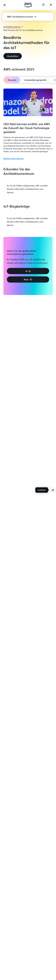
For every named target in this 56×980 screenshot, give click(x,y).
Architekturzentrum (12, 27)
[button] (22, 17)
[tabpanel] (28, 124)
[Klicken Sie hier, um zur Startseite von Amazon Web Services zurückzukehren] (28, 5)
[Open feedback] (53, 490)
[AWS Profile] (51, 5)
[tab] (12, 80)
